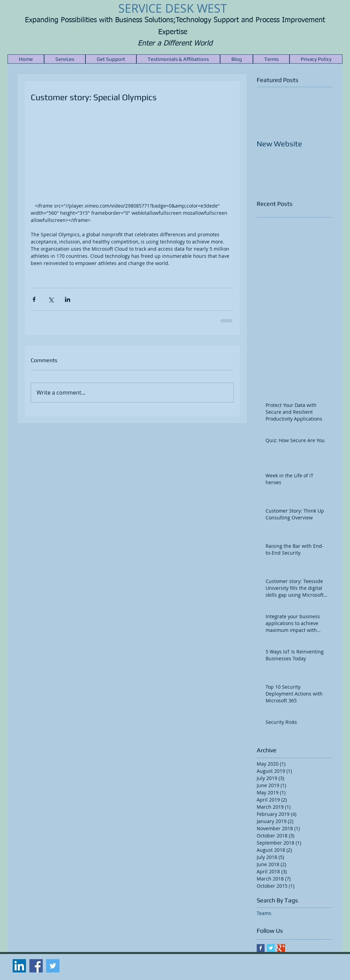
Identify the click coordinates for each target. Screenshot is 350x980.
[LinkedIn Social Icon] (19, 966)
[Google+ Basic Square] (281, 948)
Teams (264, 913)
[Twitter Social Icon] (53, 966)
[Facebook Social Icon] (36, 966)
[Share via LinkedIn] (68, 299)
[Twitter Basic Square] (271, 948)
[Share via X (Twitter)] (51, 299)
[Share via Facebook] (34, 299)
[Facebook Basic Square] (261, 948)
